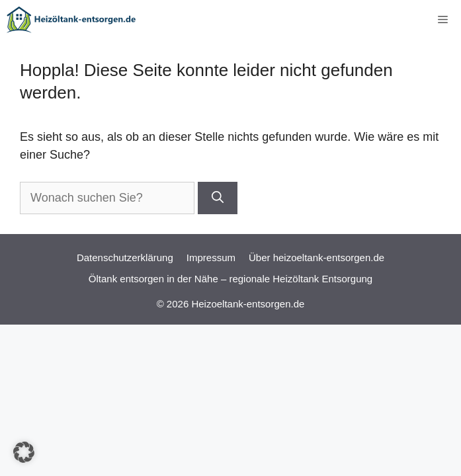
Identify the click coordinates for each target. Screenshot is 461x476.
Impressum (211, 258)
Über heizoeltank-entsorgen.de (316, 258)
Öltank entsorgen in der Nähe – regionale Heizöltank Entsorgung (230, 279)
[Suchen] (218, 198)
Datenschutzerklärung (125, 258)
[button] (24, 452)
